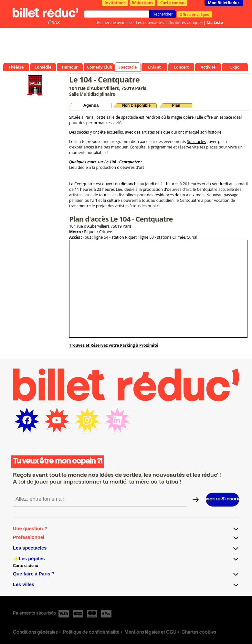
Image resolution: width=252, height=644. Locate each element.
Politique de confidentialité (91, 633)
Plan (176, 105)
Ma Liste (215, 22)
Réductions (143, 3)
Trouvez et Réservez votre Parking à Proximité (114, 345)
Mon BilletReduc (224, 3)
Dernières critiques (185, 22)
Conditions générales (35, 633)
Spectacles (197, 142)
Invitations (115, 3)
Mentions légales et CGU (150, 633)
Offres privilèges (194, 14)
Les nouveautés (150, 22)
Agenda (91, 105)
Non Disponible (136, 105)
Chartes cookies (199, 633)
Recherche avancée (114, 22)
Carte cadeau (173, 3)
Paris (54, 22)
